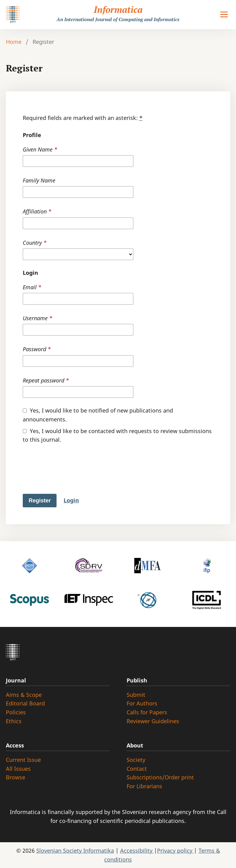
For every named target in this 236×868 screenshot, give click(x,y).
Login (71, 500)
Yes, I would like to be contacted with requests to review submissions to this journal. (117, 435)
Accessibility (137, 851)
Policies (16, 712)
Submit (136, 695)
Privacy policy (175, 851)
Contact (137, 769)
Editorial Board (25, 703)
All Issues (18, 769)
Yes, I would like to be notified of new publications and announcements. (98, 415)
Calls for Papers (147, 712)
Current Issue (23, 760)
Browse (16, 777)
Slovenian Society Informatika (75, 851)
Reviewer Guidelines (153, 721)
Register (40, 501)
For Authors (142, 703)
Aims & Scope (24, 695)
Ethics (14, 721)
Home (14, 42)
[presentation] (69, 474)
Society (136, 760)
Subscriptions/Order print (160, 777)
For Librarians (144, 786)
